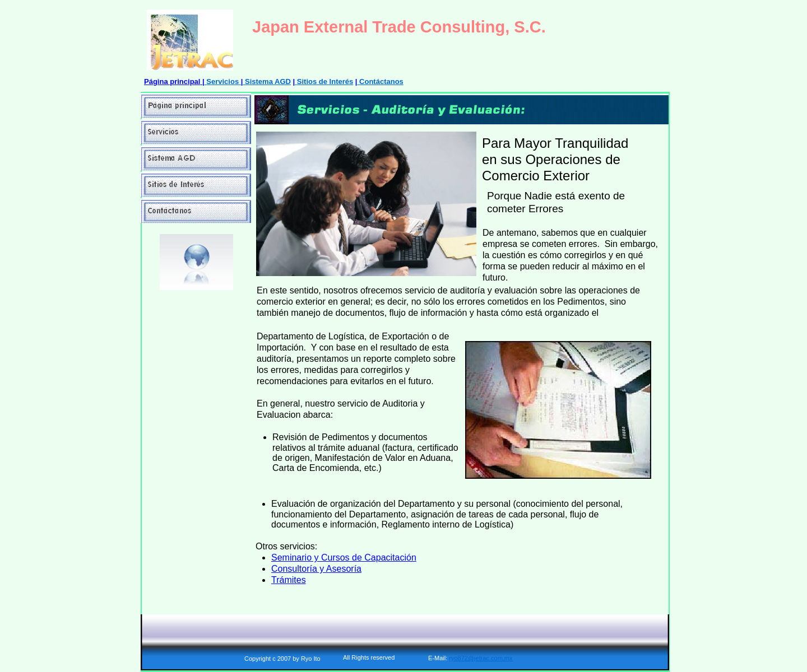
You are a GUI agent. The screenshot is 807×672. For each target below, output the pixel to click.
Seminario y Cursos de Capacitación (344, 557)
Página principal (172, 81)
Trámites (289, 580)
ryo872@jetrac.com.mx (481, 658)
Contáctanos (381, 81)
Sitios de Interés (325, 81)
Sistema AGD (268, 81)
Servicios (222, 81)
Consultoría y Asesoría (316, 569)
